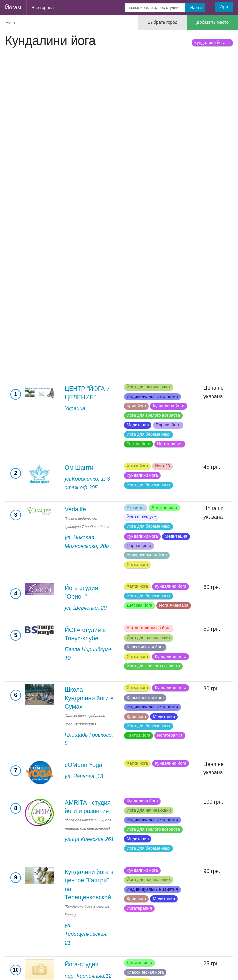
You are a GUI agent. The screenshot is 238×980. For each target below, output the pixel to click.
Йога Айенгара (174, 605)
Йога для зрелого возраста (153, 415)
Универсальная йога (147, 555)
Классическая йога (145, 647)
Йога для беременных (149, 434)
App (224, 7)
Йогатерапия (170, 444)
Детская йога (165, 508)
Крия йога (136, 406)
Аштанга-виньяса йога (149, 628)
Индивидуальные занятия (152, 396)
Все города (43, 8)
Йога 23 (162, 466)
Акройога (136, 508)
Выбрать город (163, 22)
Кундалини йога (168, 406)
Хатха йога (137, 466)
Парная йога (168, 425)
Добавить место (212, 22)
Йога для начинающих (149, 387)
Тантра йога (139, 444)
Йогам (13, 8)
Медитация (138, 425)
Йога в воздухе (141, 517)
